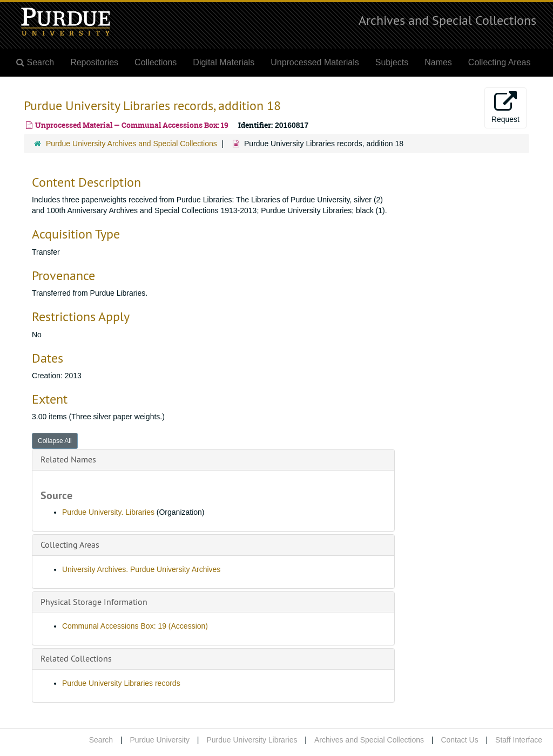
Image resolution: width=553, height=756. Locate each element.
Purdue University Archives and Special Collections (131, 144)
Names (438, 62)
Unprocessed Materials (315, 62)
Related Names (68, 459)
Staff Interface (519, 740)
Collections (156, 62)
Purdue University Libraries (252, 740)
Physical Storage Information (94, 602)
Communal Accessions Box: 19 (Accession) (135, 626)
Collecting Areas (500, 62)
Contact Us (459, 740)
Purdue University (160, 740)
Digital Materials (224, 62)
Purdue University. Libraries (108, 512)
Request (505, 107)
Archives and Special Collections (447, 20)
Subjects (392, 62)
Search (101, 740)
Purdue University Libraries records (121, 683)
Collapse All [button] (55, 441)
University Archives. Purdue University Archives (141, 569)
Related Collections (76, 658)
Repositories (94, 62)
